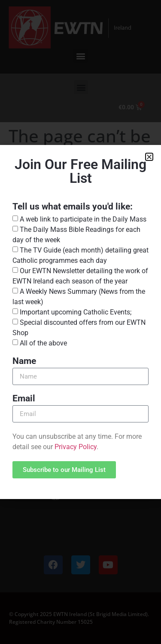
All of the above (43, 343)
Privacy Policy (76, 447)
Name (24, 361)
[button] (149, 157)
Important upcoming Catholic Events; (76, 312)
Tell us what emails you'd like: (73, 207)
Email (24, 399)
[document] (80, 322)
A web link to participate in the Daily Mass (83, 219)
